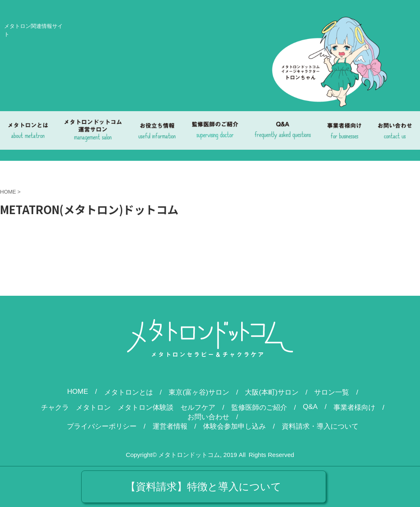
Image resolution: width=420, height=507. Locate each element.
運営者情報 (170, 426)
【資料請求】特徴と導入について (203, 486)
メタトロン (93, 408)
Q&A (310, 407)
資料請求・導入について (320, 426)
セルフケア (198, 408)
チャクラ (55, 408)
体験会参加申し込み (234, 426)
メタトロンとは (129, 392)
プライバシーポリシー (102, 426)
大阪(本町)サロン (272, 392)
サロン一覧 (332, 392)
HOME (78, 392)
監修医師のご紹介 (259, 408)
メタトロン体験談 (146, 408)
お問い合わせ (208, 417)
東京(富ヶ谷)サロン (199, 392)
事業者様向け (354, 408)
